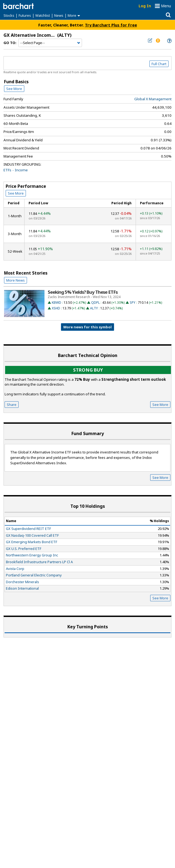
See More (14, 89)
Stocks (9, 15)
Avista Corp (15, 569)
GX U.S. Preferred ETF (24, 549)
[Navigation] (50, 43)
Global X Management (153, 99)
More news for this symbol (87, 327)
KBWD (56, 303)
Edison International (22, 588)
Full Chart (159, 64)
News (59, 15)
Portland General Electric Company (34, 575)
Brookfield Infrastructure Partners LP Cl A (39, 562)
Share (12, 405)
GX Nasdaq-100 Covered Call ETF (32, 535)
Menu (166, 6)
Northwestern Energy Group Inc (32, 555)
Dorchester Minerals (23, 582)
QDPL (95, 303)
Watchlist (43, 15)
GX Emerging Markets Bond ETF (32, 542)
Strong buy (88, 370)
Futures (25, 15)
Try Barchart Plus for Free (111, 25)
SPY (133, 303)
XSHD (56, 308)
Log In (145, 6)
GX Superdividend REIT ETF (28, 529)
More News (16, 280)
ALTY (94, 308)
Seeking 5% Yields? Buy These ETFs (83, 292)
